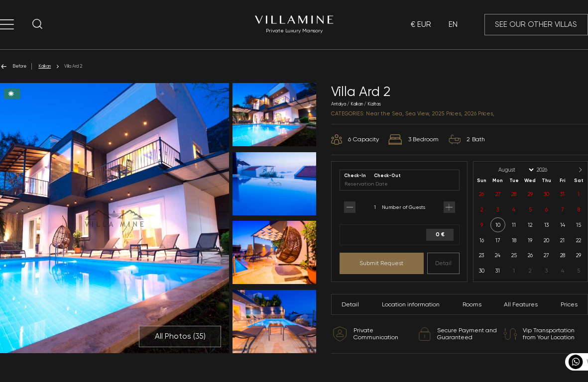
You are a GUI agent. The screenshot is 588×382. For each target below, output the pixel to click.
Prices (569, 304)
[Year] (550, 170)
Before (13, 66)
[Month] (515, 170)
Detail (443, 263)
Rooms (472, 304)
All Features (521, 304)
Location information (411, 304)
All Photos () (180, 336)
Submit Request (381, 263)
